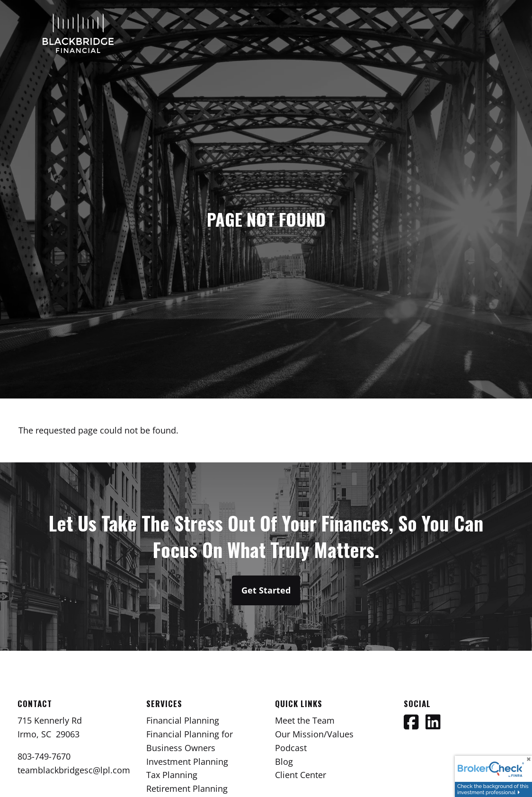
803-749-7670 (44, 756)
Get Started (266, 590)
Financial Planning (183, 720)
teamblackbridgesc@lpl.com (74, 770)
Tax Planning (172, 775)
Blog (284, 762)
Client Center (301, 775)
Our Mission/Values (314, 734)
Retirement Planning (187, 788)
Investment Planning (187, 762)
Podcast (291, 748)
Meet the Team (305, 720)
